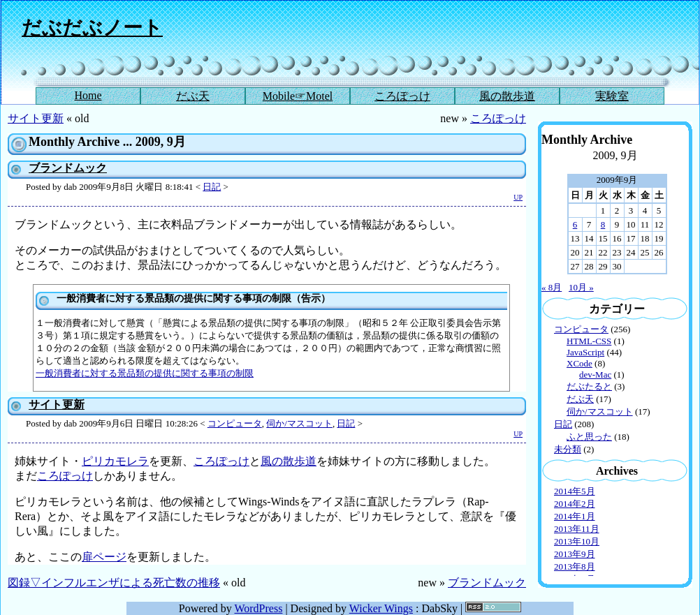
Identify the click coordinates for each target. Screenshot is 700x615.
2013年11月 (577, 529)
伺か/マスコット (299, 423)
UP (518, 197)
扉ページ (104, 557)
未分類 (568, 449)
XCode (579, 363)
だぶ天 (580, 399)
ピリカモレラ (115, 461)
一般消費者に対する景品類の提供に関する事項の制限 (145, 373)
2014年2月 (575, 504)
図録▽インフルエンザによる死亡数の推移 (114, 583)
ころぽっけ (498, 118)
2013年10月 (577, 541)
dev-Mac (595, 375)
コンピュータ (235, 423)
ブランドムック (68, 168)
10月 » (581, 287)
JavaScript (585, 352)
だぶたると (589, 386)
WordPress (258, 608)
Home (88, 95)
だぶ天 (193, 96)
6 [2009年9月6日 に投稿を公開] (575, 224)
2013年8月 (575, 566)
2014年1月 (575, 516)
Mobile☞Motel (298, 96)
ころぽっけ (402, 96)
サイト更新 (36, 118)
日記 (212, 187)
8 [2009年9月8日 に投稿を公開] (603, 224)
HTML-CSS (589, 341)
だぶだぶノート (92, 28)
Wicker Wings (381, 608)
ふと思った (589, 437)
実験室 (612, 96)
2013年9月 (575, 554)
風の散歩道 (507, 96)
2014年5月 (575, 491)
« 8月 (552, 287)
